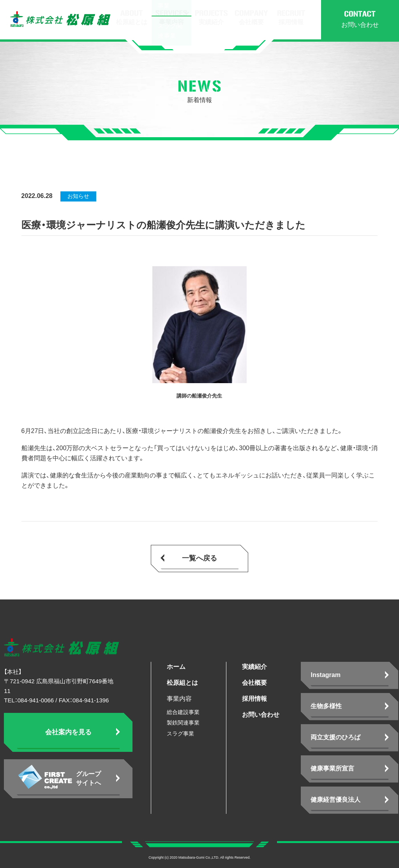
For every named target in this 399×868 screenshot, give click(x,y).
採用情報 (254, 699)
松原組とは (182, 683)
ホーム (176, 667)
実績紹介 (254, 667)
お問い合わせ (261, 715)
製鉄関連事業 (183, 723)
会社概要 (254, 683)
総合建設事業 (183, 712)
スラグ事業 (180, 734)
